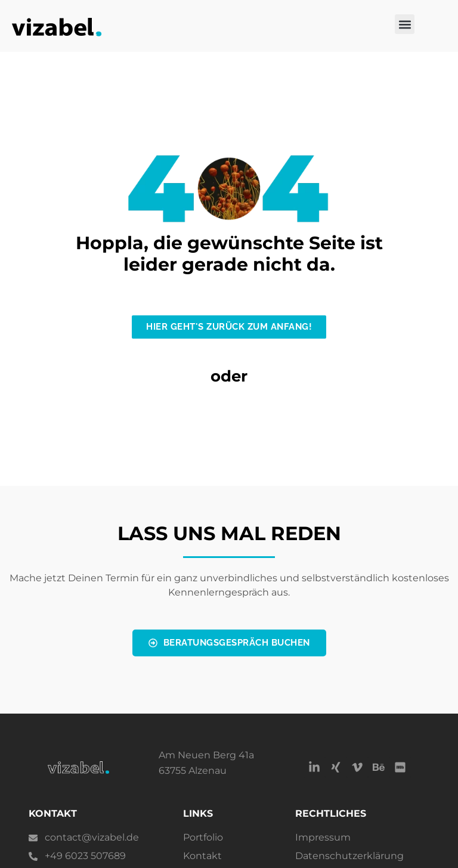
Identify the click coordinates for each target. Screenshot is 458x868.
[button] (405, 24)
